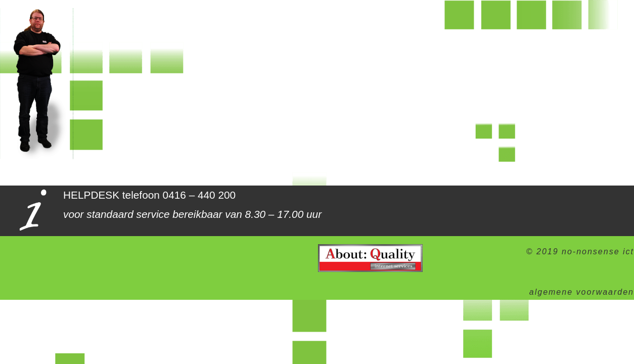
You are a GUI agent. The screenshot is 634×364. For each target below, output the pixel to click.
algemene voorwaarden (582, 292)
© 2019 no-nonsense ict (580, 252)
